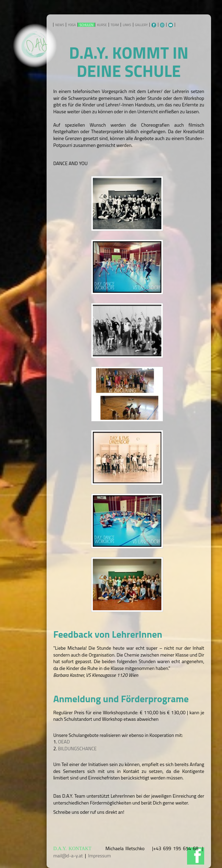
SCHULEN (86, 25)
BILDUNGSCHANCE (77, 748)
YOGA (72, 25)
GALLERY (141, 25)
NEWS (60, 25)
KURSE (102, 25)
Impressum (99, 855)
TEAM (115, 25)
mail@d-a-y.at (68, 855)
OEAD (64, 742)
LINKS (127, 25)
